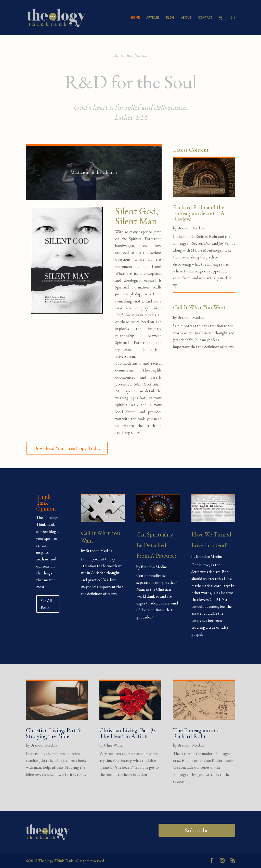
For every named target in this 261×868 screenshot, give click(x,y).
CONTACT (205, 18)
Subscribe (197, 830)
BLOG (170, 18)
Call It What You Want (199, 307)
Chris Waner (114, 745)
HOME (135, 18)
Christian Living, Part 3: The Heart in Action (127, 733)
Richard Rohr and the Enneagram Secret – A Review (199, 213)
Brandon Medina (191, 228)
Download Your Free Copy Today (67, 448)
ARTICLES (153, 18)
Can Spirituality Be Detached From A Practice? (156, 545)
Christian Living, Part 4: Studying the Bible (54, 733)
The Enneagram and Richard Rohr (196, 733)
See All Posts (46, 604)
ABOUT (186, 18)
